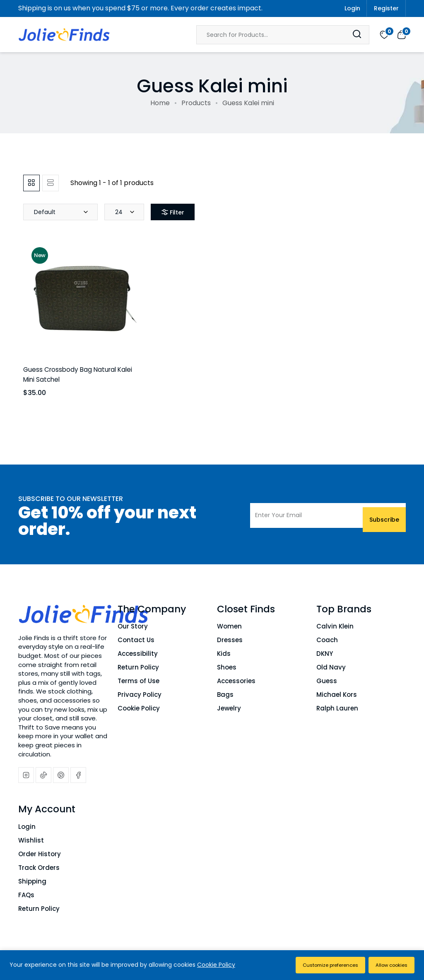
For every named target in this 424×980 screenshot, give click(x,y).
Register (386, 8)
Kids (224, 654)
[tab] (31, 183)
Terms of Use (139, 681)
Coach (327, 640)
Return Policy (138, 667)
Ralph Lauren (337, 708)
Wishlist (31, 840)
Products (196, 103)
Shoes (227, 667)
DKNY (325, 654)
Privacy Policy (140, 695)
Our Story (133, 626)
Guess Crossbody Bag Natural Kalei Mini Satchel (79, 374)
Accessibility (138, 654)
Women (229, 626)
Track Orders (39, 868)
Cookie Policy (139, 708)
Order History (40, 854)
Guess (327, 681)
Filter (177, 212)
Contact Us (136, 640)
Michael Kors (337, 695)
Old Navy (331, 667)
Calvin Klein (335, 626)
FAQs (26, 895)
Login (352, 8)
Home (160, 103)
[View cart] (401, 34)
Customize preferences (321, 965)
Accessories (236, 681)
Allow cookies (389, 965)
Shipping (32, 881)
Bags (225, 695)
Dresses (230, 640)
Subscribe (384, 515)
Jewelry (229, 708)
